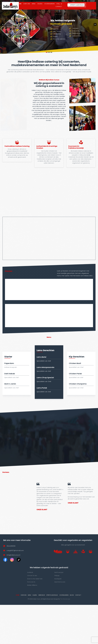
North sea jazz (59, 573)
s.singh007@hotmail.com (15, 551)
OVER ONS (27, 4)
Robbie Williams (32, 586)
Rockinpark (58, 579)
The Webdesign (65, 599)
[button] (3, 25)
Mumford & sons (60, 582)
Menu (34, 4)
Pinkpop (57, 576)
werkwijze (42, 596)
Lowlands (30, 573)
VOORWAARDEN (49, 4)
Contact (59, 7)
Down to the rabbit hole (35, 579)
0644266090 (11, 547)
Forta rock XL (31, 582)
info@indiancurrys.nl (13, 555)
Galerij (40, 4)
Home (19, 4)
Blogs (72, 596)
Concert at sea (32, 576)
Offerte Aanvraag (52, 596)
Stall (58, 4)
